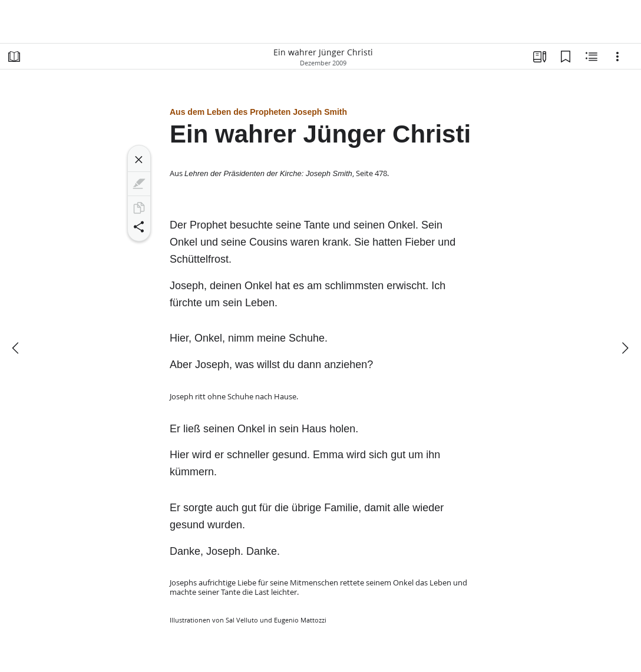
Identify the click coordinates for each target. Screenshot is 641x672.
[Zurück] (16, 348)
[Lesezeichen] (566, 57)
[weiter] (625, 348)
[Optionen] (617, 57)
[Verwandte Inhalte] (592, 57)
